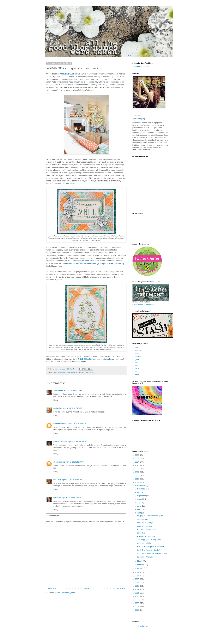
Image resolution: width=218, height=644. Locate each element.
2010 (137, 596)
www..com (143, 626)
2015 (137, 579)
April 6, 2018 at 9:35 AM (77, 442)
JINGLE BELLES (68, 74)
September (142, 496)
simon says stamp (83, 373)
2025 (137, 459)
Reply (56, 400)
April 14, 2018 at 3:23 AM (72, 498)
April (139, 513)
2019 (137, 479)
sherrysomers (59, 462)
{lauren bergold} (139, 119)
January (141, 568)
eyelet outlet (62, 373)
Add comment (53, 516)
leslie (137, 374)
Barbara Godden (60, 442)
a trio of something (116, 263)
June (139, 506)
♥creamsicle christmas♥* (146, 536)
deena (137, 363)
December (142, 486)
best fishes (141, 533)
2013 (137, 586)
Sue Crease (58, 390)
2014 (137, 583)
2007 (137, 607)
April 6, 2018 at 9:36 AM (75, 462)
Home (87, 588)
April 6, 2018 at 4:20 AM (73, 390)
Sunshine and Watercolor (147, 530)
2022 (137, 469)
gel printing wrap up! (145, 557)
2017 (137, 572)
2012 (137, 589)
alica (136, 348)
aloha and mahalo (144, 543)
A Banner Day (142, 519)
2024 (137, 462)
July (139, 503)
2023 (137, 465)
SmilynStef (58, 408)
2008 (137, 603)
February (141, 565)
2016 (137, 576)
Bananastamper (60, 424)
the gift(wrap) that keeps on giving (150, 516)
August (140, 499)
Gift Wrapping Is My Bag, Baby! (149, 540)
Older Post (121, 588)
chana (137, 354)
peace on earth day (144, 526)
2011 (137, 593)
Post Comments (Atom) (66, 593)
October (141, 492)
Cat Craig (57, 480)
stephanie (110, 359)
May (139, 509)
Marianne (57, 498)
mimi (136, 372)
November (142, 489)
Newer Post (52, 588)
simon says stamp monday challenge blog (84, 263)
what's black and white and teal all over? (152, 554)
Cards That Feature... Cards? (148, 550)
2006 (137, 610)
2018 (137, 482)
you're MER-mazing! (145, 523)
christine (138, 357)
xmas (92, 373)
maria (137, 368)
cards (55, 373)
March (140, 561)
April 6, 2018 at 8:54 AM (77, 424)
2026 (137, 455)
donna (137, 366)
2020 (137, 476)
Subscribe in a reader (141, 67)
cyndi (137, 360)
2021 (137, 472)
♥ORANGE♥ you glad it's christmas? (151, 547)
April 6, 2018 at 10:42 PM (72, 480)
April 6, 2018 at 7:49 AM (73, 408)
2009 (137, 600)
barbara (138, 351)
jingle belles (71, 373)
